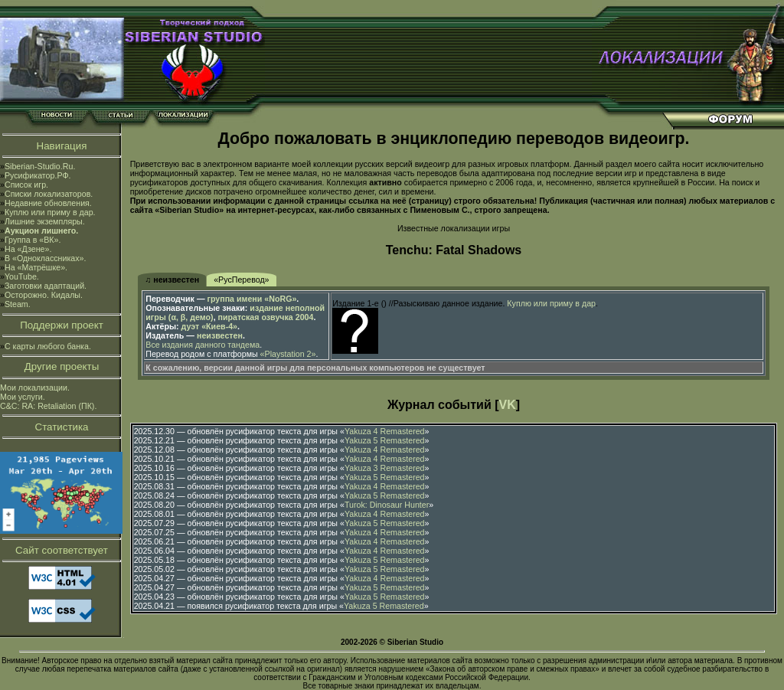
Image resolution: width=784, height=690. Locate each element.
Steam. (18, 304)
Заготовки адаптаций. (46, 286)
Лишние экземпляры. (45, 221)
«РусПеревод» (241, 280)
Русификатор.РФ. (38, 175)
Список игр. (26, 185)
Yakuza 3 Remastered (385, 468)
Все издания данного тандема (203, 345)
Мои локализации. (35, 388)
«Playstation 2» (288, 354)
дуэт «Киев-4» (209, 326)
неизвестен (220, 335)
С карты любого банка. (48, 346)
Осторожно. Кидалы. (44, 295)
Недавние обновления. (48, 203)
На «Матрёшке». (36, 267)
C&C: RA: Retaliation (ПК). (48, 406)
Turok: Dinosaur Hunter (387, 505)
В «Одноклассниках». (46, 258)
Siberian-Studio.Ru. (40, 166)
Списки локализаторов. (49, 194)
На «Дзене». (28, 249)
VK (508, 405)
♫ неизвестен (172, 280)
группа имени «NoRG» (252, 299)
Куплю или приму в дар (551, 303)
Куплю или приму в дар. (50, 212)
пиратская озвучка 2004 (266, 317)
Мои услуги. (23, 397)
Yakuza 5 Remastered (385, 440)
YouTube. (22, 276)
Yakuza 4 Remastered (385, 431)
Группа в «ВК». (33, 240)
